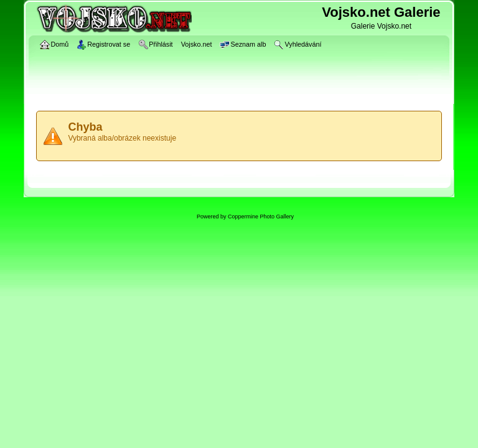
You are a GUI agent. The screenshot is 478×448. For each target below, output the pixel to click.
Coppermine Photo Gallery (261, 217)
